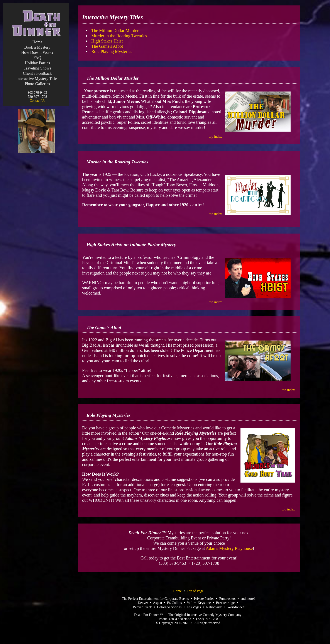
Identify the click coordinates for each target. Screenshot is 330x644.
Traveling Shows (37, 68)
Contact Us (37, 101)
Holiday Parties (37, 63)
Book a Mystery (37, 47)
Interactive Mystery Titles (37, 79)
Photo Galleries (37, 84)
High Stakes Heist (107, 41)
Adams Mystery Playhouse (229, 548)
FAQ (37, 58)
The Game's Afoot (107, 46)
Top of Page (195, 591)
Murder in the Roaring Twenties (119, 36)
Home (37, 42)
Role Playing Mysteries (112, 51)
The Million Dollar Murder (115, 31)
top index (215, 136)
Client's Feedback (37, 73)
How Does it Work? (37, 52)
